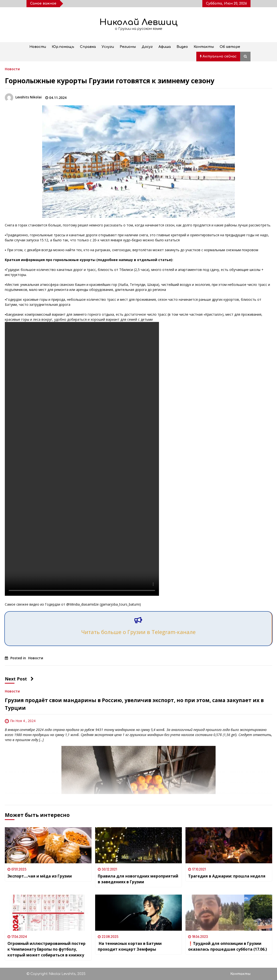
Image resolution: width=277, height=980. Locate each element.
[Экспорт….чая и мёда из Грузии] (48, 845)
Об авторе (230, 47)
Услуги (108, 47)
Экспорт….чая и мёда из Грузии (40, 876)
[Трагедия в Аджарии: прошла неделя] (229, 845)
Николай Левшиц (138, 22)
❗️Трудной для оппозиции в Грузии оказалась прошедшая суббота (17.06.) (228, 946)
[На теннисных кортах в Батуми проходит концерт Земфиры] (138, 913)
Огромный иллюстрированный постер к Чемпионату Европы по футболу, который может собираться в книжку (46, 949)
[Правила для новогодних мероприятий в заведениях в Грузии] (138, 845)
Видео (182, 47)
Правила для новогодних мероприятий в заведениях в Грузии (138, 879)
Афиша (165, 47)
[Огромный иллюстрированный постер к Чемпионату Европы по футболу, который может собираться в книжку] (48, 913)
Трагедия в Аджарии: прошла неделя (227, 876)
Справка (88, 47)
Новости (38, 47)
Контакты (204, 47)
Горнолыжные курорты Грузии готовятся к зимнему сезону (110, 81)
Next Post (19, 679)
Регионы (128, 47)
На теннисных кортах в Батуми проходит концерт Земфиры (130, 946)
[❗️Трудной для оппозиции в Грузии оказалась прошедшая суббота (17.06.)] (229, 913)
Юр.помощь (63, 47)
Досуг (147, 47)
